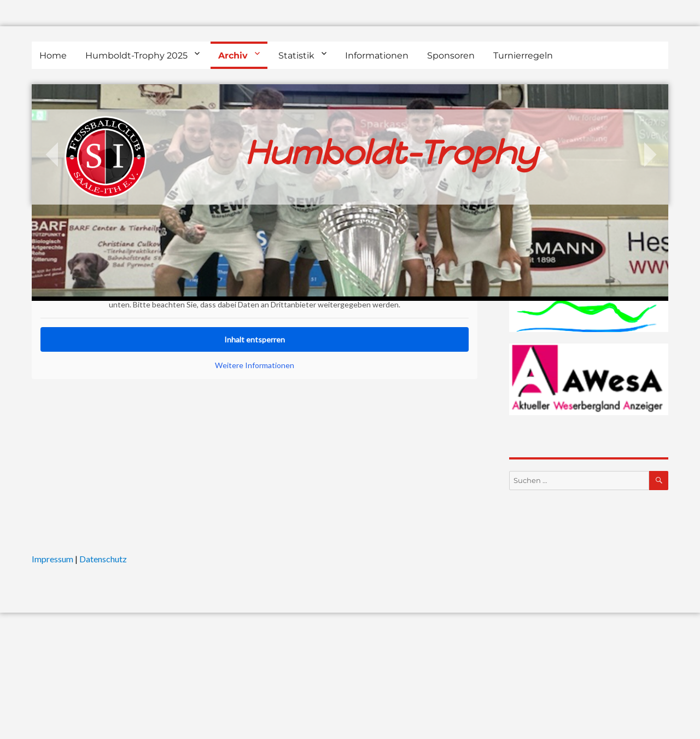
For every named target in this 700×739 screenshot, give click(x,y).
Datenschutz (103, 559)
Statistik (296, 56)
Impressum (52, 559)
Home (53, 56)
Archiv (233, 56)
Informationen (377, 56)
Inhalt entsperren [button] (255, 339)
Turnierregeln (523, 56)
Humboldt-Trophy (391, 153)
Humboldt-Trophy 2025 (136, 56)
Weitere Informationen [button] (255, 365)
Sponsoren (451, 56)
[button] (24, 715)
